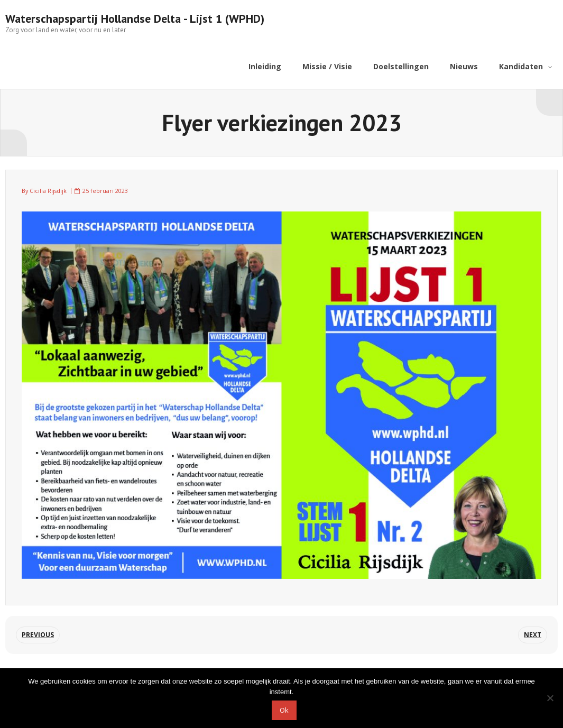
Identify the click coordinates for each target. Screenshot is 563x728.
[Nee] (550, 698)
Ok (284, 710)
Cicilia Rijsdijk (48, 191)
